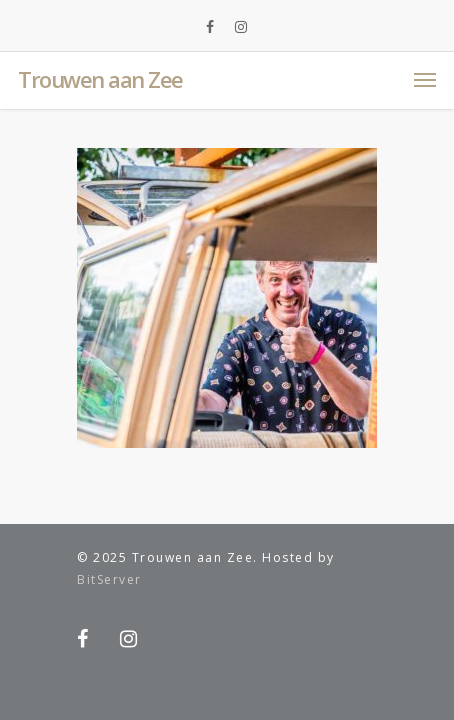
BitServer (109, 579)
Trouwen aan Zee (100, 79)
